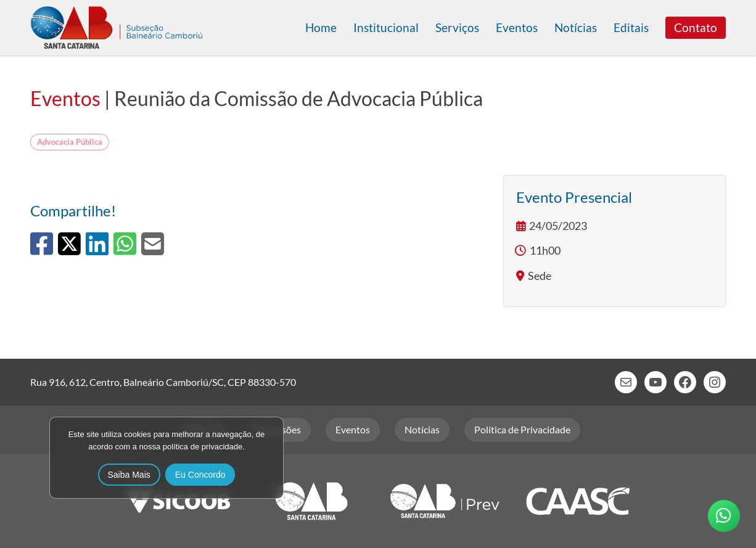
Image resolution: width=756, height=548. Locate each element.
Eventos (517, 27)
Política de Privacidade (522, 429)
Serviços (457, 27)
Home (321, 27)
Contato (696, 27)
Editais (631, 27)
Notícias (576, 27)
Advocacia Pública (70, 142)
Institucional (386, 27)
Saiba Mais (129, 475)
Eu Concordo (200, 475)
